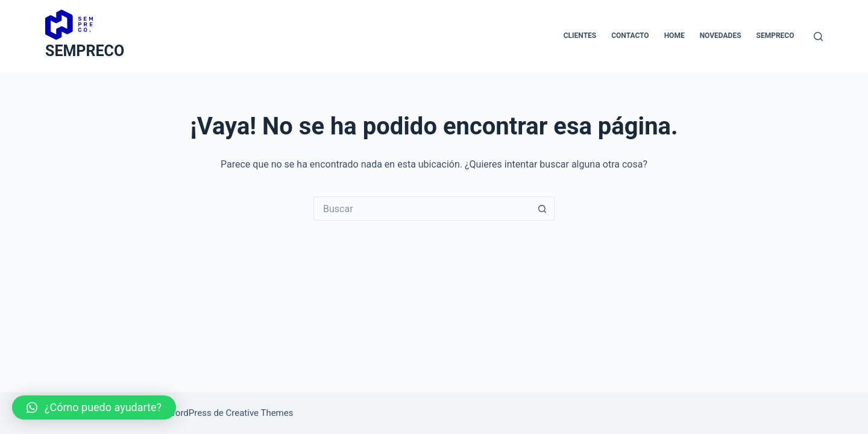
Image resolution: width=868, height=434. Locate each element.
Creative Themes (260, 413)
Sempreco (775, 36)
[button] (94, 407)
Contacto (630, 36)
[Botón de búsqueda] (542, 209)
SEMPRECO (85, 51)
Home (675, 36)
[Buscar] (818, 36)
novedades (721, 36)
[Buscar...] (422, 209)
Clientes (580, 36)
